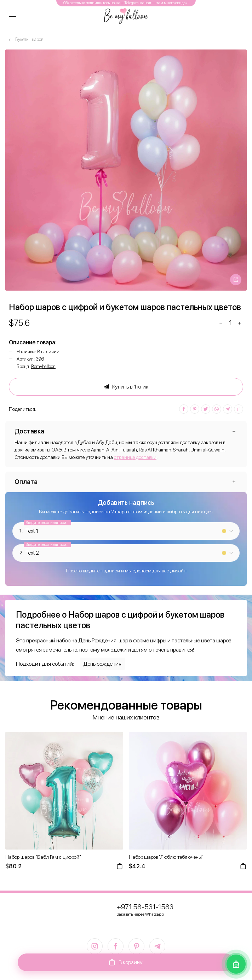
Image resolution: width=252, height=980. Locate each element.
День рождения (102, 664)
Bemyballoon (43, 366)
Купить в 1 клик (126, 387)
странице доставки (135, 457)
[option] (126, 170)
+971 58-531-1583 (145, 907)
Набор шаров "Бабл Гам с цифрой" (43, 857)
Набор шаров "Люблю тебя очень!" (166, 857)
